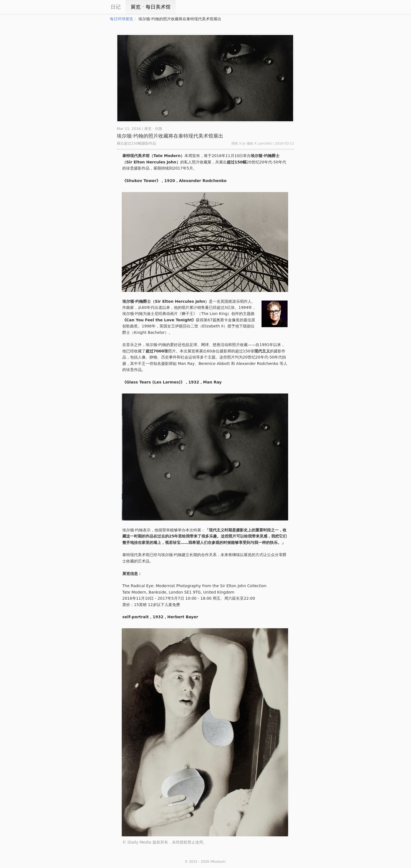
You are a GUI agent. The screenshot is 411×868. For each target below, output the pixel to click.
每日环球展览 (121, 19)
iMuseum (218, 862)
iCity (93, 7)
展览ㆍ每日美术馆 (151, 7)
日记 (116, 7)
